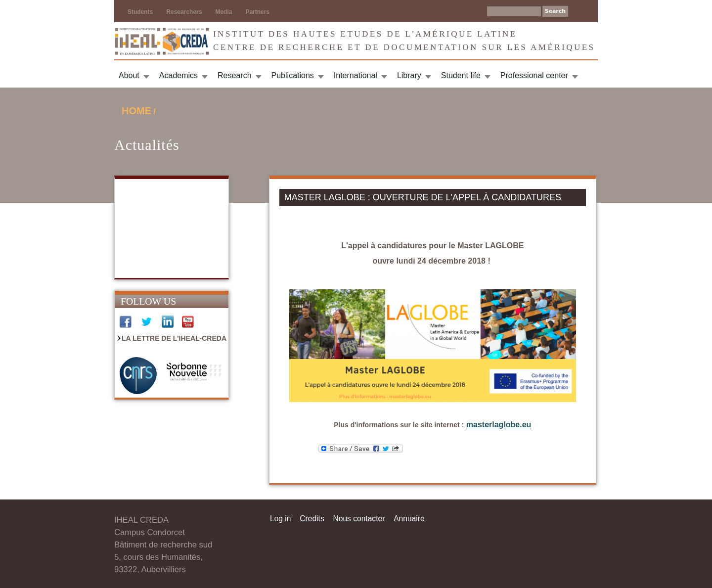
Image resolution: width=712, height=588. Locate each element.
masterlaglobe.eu (499, 425)
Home (136, 111)
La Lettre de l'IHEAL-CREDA (174, 338)
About (129, 75)
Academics (178, 75)
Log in (281, 519)
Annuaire (409, 519)
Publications (293, 75)
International (356, 75)
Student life (461, 75)
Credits (312, 519)
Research (234, 75)
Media (223, 12)
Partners (257, 12)
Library (409, 75)
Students (140, 12)
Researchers (184, 12)
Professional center (534, 75)
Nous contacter (359, 519)
